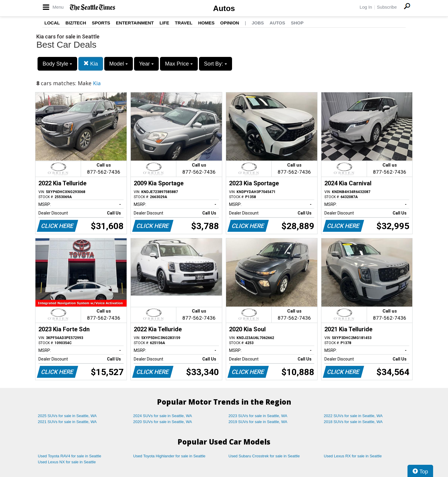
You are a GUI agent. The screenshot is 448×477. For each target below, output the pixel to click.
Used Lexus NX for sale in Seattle (67, 462)
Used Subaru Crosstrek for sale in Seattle (264, 456)
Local (52, 23)
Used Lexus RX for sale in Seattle (353, 456)
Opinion (230, 23)
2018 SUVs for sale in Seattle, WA (353, 422)
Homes (206, 23)
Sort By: (216, 64)
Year (146, 64)
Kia (91, 64)
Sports (101, 23)
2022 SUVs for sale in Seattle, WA (353, 416)
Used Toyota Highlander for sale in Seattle (169, 456)
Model (119, 64)
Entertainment (135, 23)
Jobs (258, 23)
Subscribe (387, 7)
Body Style (57, 64)
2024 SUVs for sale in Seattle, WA (163, 416)
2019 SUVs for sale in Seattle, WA (258, 422)
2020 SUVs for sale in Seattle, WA (163, 422)
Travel (184, 23)
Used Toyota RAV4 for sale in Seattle (70, 456)
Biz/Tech (76, 23)
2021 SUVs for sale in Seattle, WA (67, 422)
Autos (224, 8)
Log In (366, 7)
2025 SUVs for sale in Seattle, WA (67, 416)
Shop (297, 23)
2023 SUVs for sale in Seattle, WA (258, 416)
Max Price (179, 64)
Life (164, 23)
